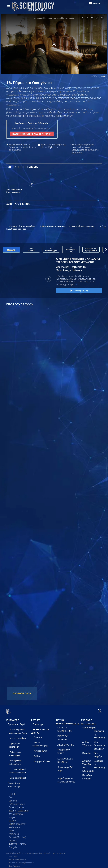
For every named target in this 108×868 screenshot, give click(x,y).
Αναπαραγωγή (79, 291)
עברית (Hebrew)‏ (16, 812)
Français (13, 846)
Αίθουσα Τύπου (41, 749)
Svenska (13, 839)
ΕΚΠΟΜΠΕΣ (13, 719)
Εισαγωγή (38, 735)
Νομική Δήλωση (14, 864)
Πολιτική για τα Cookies (17, 858)
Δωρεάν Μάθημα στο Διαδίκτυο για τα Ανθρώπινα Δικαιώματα (23, 147)
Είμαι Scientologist (18, 776)
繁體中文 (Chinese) (18, 842)
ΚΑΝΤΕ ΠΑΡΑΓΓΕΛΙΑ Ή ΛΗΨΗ (32, 134)
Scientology (88, 726)
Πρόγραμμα (38, 723)
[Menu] (9, 6)
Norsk (11, 829)
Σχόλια (37, 754)
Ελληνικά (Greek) (17, 802)
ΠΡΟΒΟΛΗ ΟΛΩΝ (22, 693)
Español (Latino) (16, 806)
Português (14, 832)
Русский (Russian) (17, 836)
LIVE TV (36, 719)
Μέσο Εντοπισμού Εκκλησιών (100, 744)
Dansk (12, 796)
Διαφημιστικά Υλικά (42, 760)
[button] (106, 250)
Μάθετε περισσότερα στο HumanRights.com (53, 146)
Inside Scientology (18, 737)
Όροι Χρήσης (13, 855)
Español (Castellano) (19, 809)
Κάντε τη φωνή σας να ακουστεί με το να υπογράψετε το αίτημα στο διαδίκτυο (85, 149)
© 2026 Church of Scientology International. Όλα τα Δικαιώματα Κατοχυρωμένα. (36, 852)
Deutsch (13, 799)
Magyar (12, 816)
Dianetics (87, 752)
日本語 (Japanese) (17, 822)
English (12, 792)
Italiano (12, 819)
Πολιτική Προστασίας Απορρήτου (21, 861)
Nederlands (14, 826)
